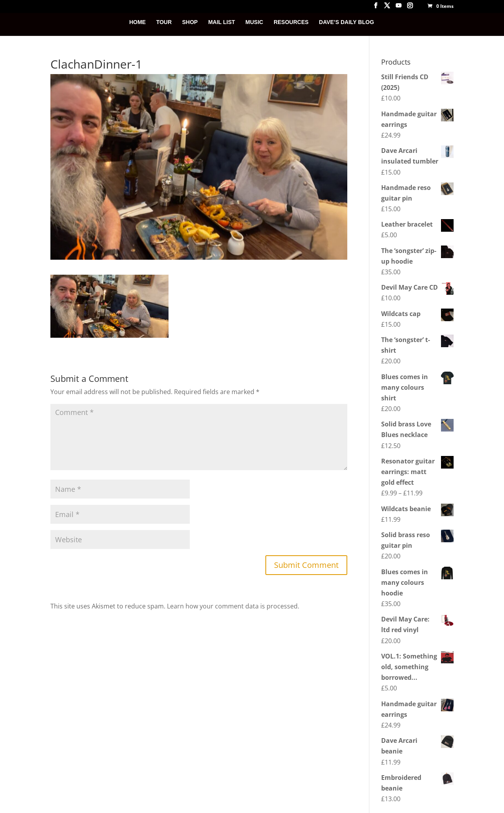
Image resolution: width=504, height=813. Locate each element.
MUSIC (254, 22)
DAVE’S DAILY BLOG (346, 22)
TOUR (164, 22)
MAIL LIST (222, 22)
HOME (137, 22)
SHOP (190, 22)
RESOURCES (291, 22)
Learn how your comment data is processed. (233, 606)
